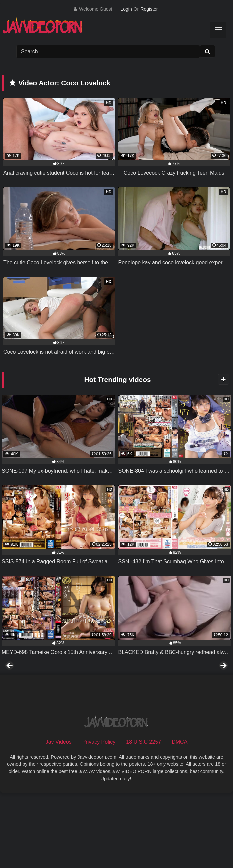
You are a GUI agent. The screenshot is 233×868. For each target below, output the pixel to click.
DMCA (179, 815)
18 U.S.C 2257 (143, 815)
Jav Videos (59, 815)
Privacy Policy (99, 815)
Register (149, 9)
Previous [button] (10, 703)
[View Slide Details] (51, 704)
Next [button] (223, 703)
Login (126, 9)
